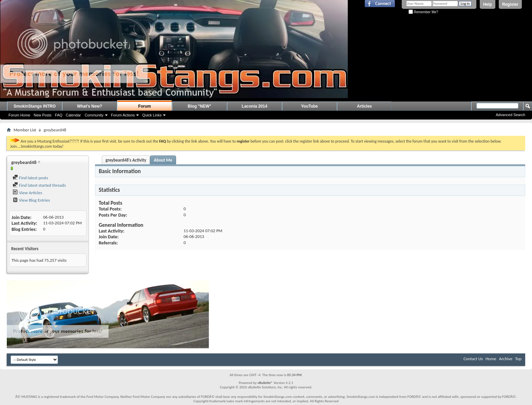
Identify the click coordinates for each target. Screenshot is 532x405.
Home (491, 359)
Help (488, 4)
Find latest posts (30, 178)
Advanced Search (510, 115)
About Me (163, 160)
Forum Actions (123, 115)
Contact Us (473, 359)
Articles (364, 106)
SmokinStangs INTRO (35, 106)
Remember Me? (423, 12)
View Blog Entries (31, 200)
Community (94, 115)
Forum (144, 106)
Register (510, 4)
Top (518, 359)
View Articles (27, 193)
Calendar (73, 115)
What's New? (90, 106)
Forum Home (19, 115)
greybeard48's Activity (126, 160)
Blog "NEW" (199, 106)
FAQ (59, 115)
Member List (25, 130)
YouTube (309, 106)
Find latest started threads (39, 185)
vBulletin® (265, 383)
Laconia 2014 (254, 106)
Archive (506, 359)
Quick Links (152, 115)
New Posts (43, 115)
